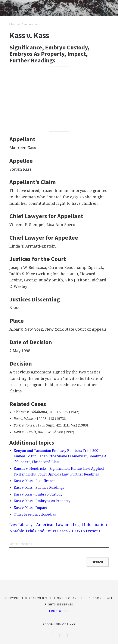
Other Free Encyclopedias (35, 514)
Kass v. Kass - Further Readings (39, 488)
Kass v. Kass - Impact (30, 508)
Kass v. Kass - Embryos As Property (42, 501)
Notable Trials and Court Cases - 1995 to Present (55, 531)
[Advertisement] (59, 99)
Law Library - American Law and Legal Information (58, 525)
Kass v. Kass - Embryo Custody (38, 494)
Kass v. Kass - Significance (35, 481)
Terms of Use (59, 611)
